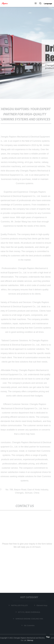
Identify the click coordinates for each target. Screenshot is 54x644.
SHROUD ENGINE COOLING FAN (29, 619)
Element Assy (42, 605)
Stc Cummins (29, 625)
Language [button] (48, 4)
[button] (36, 4)
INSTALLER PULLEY (20, 605)
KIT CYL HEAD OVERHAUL (29, 612)
